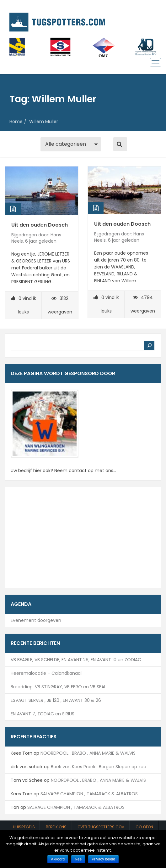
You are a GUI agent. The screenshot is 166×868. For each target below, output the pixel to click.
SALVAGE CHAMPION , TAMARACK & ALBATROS (89, 794)
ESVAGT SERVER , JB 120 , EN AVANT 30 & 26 (56, 700)
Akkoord (58, 859)
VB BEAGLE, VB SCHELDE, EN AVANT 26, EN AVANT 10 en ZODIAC (76, 660)
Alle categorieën (66, 144)
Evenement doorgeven (36, 620)
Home (16, 121)
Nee (78, 859)
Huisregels (24, 827)
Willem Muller (44, 121)
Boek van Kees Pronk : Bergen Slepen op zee (99, 767)
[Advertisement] (83, 538)
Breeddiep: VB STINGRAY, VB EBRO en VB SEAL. (59, 687)
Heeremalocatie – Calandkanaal (46, 673)
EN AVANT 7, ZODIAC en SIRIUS (43, 714)
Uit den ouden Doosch (40, 225)
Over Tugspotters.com (101, 827)
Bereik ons (56, 827)
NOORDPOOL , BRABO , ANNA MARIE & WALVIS (88, 753)
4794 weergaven (143, 304)
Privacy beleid (103, 859)
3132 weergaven (60, 305)
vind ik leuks (23, 305)
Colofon (144, 827)
